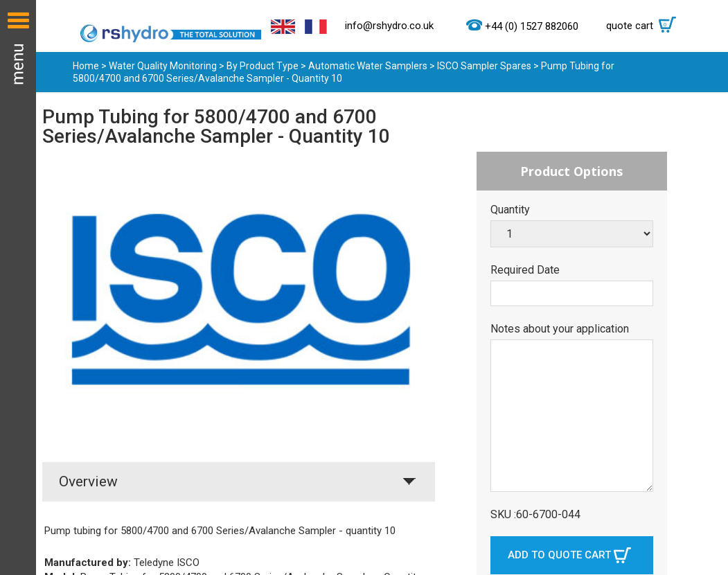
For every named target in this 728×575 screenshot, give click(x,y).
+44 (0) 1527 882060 (532, 26)
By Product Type (263, 66)
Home (86, 66)
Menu (18, 287)
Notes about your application (560, 329)
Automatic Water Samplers (368, 66)
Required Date (525, 270)
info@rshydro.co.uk (389, 26)
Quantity (510, 210)
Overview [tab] (88, 481)
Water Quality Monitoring (163, 66)
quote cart (645, 26)
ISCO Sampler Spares (484, 66)
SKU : (503, 515)
